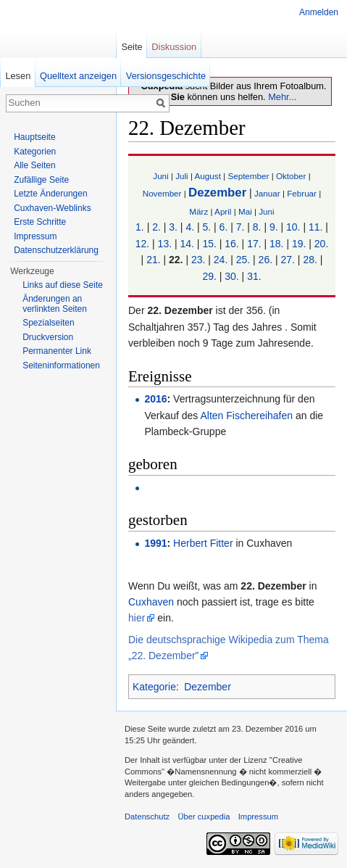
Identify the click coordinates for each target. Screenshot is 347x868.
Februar (302, 193)
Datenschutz (147, 817)
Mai (245, 211)
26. (266, 260)
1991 (155, 543)
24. (221, 260)
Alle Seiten (34, 165)
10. (293, 227)
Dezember (217, 193)
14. (187, 244)
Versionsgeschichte (166, 76)
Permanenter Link (57, 351)
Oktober (291, 176)
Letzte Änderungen (50, 194)
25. (243, 260)
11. (315, 227)
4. (190, 227)
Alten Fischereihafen (246, 416)
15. (209, 244)
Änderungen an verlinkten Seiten (55, 304)
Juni (160, 176)
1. (140, 227)
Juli (182, 176)
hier (137, 618)
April (223, 211)
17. (254, 244)
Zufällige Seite (41, 180)
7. (241, 227)
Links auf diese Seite (63, 285)
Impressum (35, 236)
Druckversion (48, 337)
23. (198, 260)
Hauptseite (34, 137)
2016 (155, 399)
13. (165, 244)
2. (156, 227)
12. (142, 244)
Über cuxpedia (204, 817)
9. (274, 227)
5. (207, 227)
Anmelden (319, 12)
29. (209, 276)
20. (321, 244)
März (198, 211)
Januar (267, 193)
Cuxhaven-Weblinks (53, 208)
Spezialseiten (48, 323)
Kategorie (154, 687)
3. (173, 227)
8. (257, 227)
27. (287, 260)
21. (153, 260)
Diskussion (174, 47)
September (248, 176)
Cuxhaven (151, 602)
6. (224, 227)
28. (310, 260)
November (162, 193)
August (208, 176)
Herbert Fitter (203, 543)
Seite (131, 47)
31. (254, 276)
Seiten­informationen (61, 365)
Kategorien (35, 152)
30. (231, 276)
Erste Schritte (40, 222)
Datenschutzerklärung (56, 250)
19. (299, 244)
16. (231, 244)
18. (276, 244)
